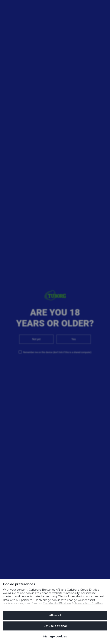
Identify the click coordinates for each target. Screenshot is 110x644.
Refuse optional (55, 626)
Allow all (55, 615)
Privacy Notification (89, 603)
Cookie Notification (57, 603)
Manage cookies (55, 636)
